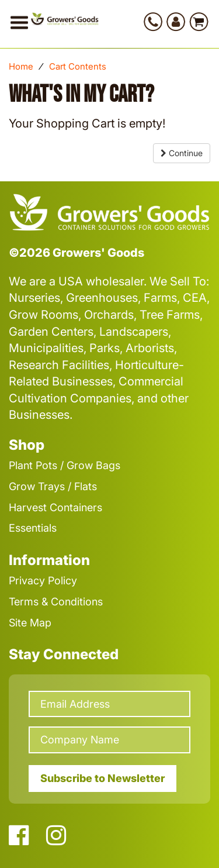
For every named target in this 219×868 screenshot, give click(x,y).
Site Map (30, 623)
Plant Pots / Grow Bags (65, 465)
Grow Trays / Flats (53, 486)
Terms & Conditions (56, 602)
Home (21, 66)
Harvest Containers (55, 507)
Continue (182, 153)
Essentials (33, 528)
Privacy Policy (43, 581)
